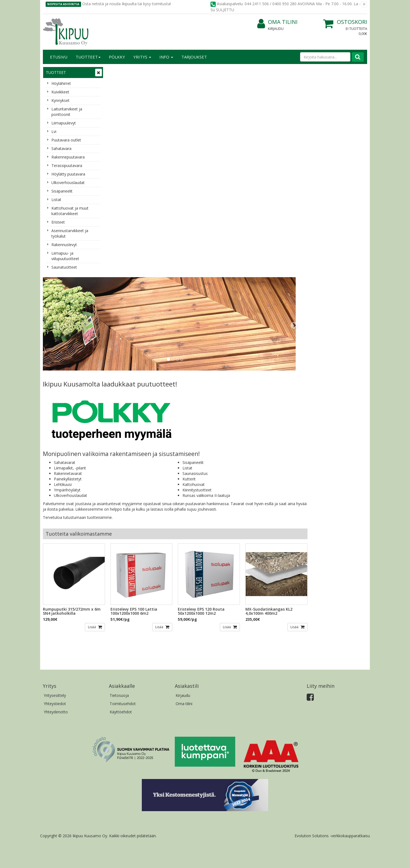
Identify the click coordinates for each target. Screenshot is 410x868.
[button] (128, 113)
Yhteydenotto (56, 500)
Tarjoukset (194, 57)
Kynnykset (60, 100)
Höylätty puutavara (68, 174)
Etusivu (59, 57)
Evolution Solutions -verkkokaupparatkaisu (332, 624)
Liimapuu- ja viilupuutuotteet (65, 256)
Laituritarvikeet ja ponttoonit (67, 112)
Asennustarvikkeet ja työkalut (70, 233)
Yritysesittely (55, 484)
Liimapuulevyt (64, 123)
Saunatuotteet (64, 267)
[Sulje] (364, 4)
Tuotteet (88, 57)
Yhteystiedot (55, 492)
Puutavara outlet (66, 140)
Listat (56, 200)
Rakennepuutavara (68, 157)
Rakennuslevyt (64, 245)
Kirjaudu (276, 29)
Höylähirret (61, 83)
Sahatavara (61, 148)
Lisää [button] (157, 415)
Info (166, 57)
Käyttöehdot (121, 500)
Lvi (54, 131)
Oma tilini (277, 22)
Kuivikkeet (60, 92)
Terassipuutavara (67, 165)
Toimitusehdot (123, 492)
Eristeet (58, 222)
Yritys (142, 57)
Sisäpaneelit (62, 191)
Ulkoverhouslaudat (68, 183)
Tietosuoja (119, 484)
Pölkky (117, 57)
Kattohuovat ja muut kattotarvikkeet (70, 211)
